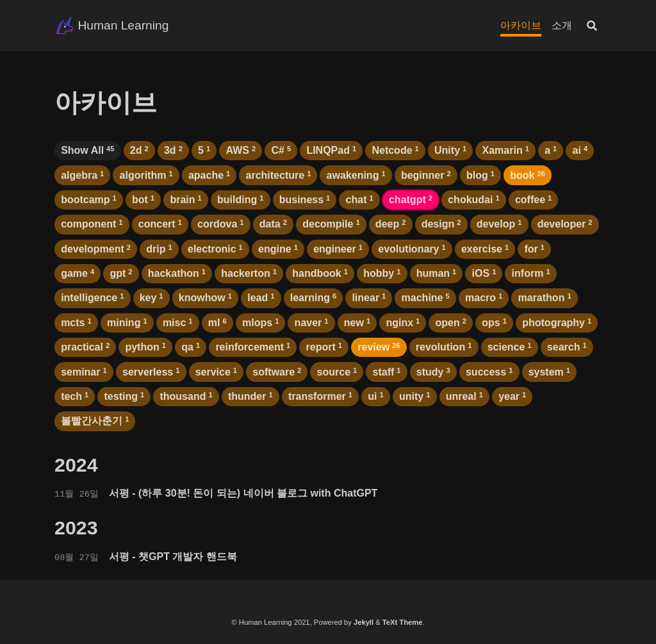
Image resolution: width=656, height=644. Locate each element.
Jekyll (364, 622)
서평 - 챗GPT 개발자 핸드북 (173, 557)
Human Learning (123, 25)
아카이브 (521, 25)
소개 (562, 25)
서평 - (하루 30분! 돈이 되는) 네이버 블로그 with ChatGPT (243, 493)
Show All (87, 150)
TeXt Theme (403, 622)
